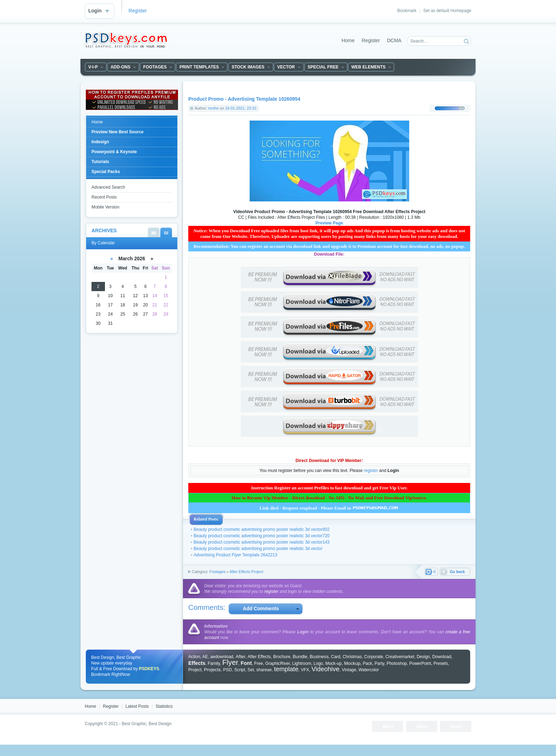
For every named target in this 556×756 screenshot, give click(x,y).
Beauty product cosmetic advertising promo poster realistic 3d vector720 (262, 536)
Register (138, 11)
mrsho (213, 108)
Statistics (164, 706)
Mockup (352, 663)
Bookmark (407, 11)
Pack (368, 663)
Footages (218, 572)
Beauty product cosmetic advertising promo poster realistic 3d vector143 (262, 542)
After (240, 657)
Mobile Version (105, 207)
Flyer (230, 662)
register (371, 471)
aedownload (222, 657)
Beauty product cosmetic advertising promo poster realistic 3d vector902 (262, 529)
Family (214, 663)
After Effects (259, 657)
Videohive (326, 669)
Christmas (352, 657)
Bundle (300, 657)
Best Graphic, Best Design (147, 724)
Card (335, 657)
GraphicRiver (277, 663)
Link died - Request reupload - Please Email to (329, 508)
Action (194, 657)
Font (246, 663)
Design (423, 657)
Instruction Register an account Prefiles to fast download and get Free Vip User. (329, 488)
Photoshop (397, 663)
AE (205, 657)
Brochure (282, 657)
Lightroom (302, 663)
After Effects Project (246, 572)
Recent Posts (104, 197)
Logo (318, 663)
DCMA (394, 41)
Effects (197, 663)
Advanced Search (108, 187)
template (286, 669)
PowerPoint (420, 663)
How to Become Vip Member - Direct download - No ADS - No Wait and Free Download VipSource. (329, 498)
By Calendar (166, 232)
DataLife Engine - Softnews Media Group (126, 40)
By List (154, 232)
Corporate (374, 657)
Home (348, 41)
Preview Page (329, 223)
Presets (441, 663)
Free (259, 663)
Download (442, 657)
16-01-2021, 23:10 (241, 108)
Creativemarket (400, 657)
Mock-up (333, 663)
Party (379, 663)
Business (319, 657)
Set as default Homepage (447, 11)
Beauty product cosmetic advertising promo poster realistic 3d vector (258, 549)
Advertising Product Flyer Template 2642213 (235, 555)
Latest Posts (137, 706)
